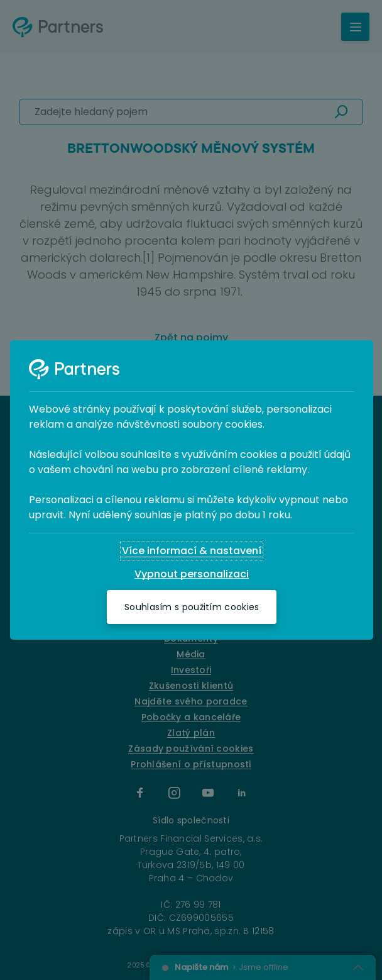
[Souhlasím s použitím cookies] (192, 607)
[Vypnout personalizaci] (192, 574)
